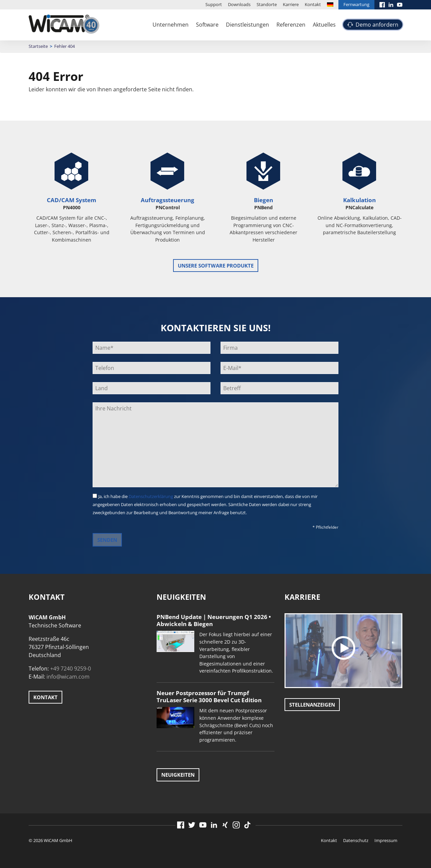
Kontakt (313, 4)
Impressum (386, 840)
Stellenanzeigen (312, 705)
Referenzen (291, 25)
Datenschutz (356, 840)
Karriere (291, 4)
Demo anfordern (377, 25)
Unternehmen (171, 25)
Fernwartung (356, 4)
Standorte (267, 4)
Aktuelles (324, 25)
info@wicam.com (68, 677)
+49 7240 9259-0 (71, 669)
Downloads (239, 4)
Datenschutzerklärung (151, 496)
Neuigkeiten (178, 775)
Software (207, 25)
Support (214, 4)
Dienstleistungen (247, 25)
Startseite (38, 46)
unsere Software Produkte (216, 266)
